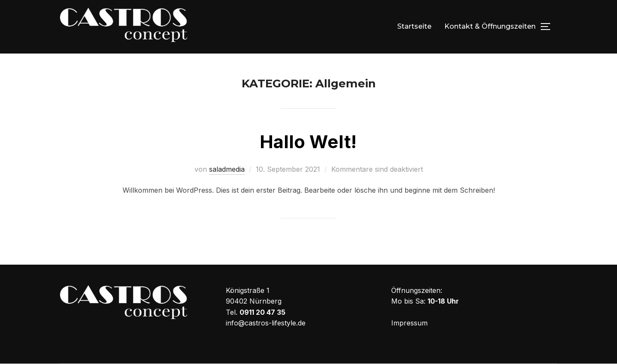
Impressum (409, 323)
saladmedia (227, 169)
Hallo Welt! (308, 142)
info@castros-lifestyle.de (266, 323)
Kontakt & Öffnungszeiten (490, 26)
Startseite (414, 26)
